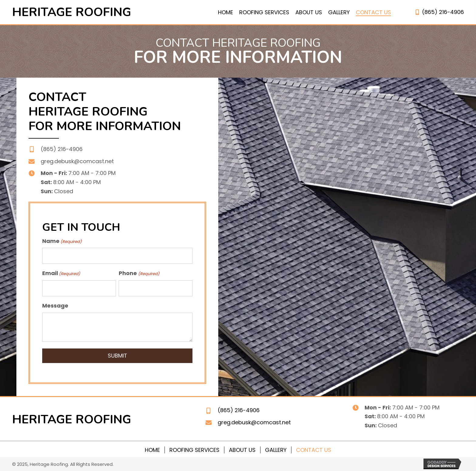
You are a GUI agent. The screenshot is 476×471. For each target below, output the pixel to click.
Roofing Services (194, 449)
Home (152, 449)
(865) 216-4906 (443, 12)
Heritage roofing (72, 12)
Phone (139, 273)
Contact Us (314, 449)
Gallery (276, 449)
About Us (242, 449)
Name (62, 241)
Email (61, 273)
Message (55, 305)
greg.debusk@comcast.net (77, 161)
